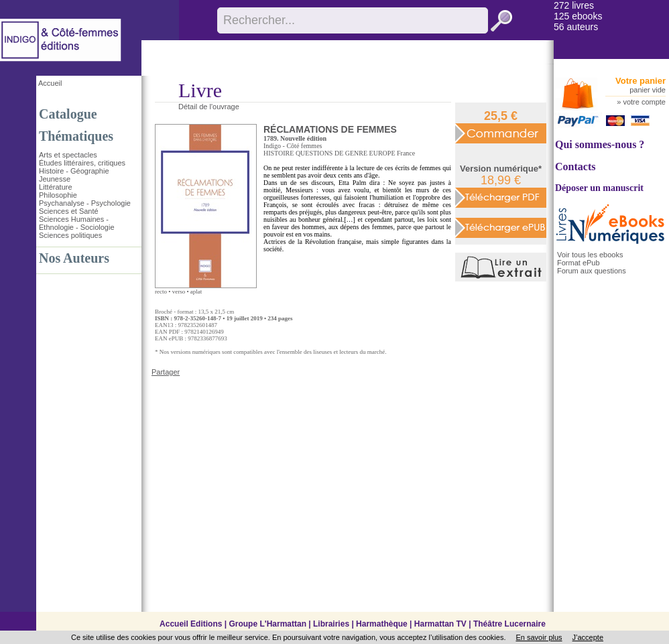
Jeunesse (55, 179)
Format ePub (579, 263)
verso (179, 292)
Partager (166, 372)
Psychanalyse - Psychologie (85, 203)
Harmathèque (382, 624)
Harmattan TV (440, 624)
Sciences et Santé (69, 211)
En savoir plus (539, 637)
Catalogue (68, 114)
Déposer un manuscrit (599, 188)
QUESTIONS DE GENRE (331, 153)
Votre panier (641, 81)
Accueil (50, 83)
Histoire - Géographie (74, 171)
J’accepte (588, 637)
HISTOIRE (279, 153)
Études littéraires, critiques (82, 163)
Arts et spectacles (68, 155)
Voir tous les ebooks (590, 255)
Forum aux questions (592, 271)
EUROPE (382, 153)
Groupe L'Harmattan (267, 624)
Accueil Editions (191, 624)
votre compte (644, 102)
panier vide (648, 90)
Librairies (331, 624)
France (406, 153)
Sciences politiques (70, 235)
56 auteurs (576, 27)
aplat (196, 292)
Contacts (575, 167)
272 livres (574, 5)
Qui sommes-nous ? (600, 144)
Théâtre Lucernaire (509, 624)
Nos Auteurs (74, 258)
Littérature (56, 187)
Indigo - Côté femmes (293, 146)
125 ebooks (578, 16)
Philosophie (58, 195)
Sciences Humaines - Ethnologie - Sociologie (77, 223)
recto (161, 292)
